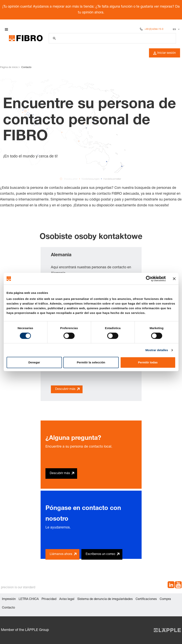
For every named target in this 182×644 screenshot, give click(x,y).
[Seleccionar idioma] (176, 29)
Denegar (34, 362)
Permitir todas (148, 362)
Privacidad (49, 599)
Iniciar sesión (165, 53)
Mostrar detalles (157, 350)
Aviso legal (67, 599)
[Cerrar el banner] (174, 279)
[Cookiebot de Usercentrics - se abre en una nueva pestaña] (149, 279)
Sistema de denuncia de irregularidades (105, 599)
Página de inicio (9, 67)
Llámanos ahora (61, 554)
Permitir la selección (91, 362)
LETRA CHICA (29, 599)
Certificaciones (146, 599)
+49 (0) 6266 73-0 (154, 29)
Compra (165, 599)
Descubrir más (65, 389)
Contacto (8, 608)
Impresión (9, 599)
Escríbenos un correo (100, 554)
